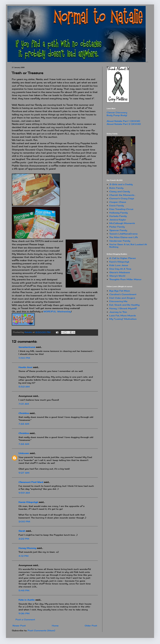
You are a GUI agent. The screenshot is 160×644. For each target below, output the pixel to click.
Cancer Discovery (117, 112)
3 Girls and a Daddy (121, 184)
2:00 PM (24, 521)
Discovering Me (118, 301)
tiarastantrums (27, 347)
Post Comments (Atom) (41, 630)
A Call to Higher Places (123, 258)
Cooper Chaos (118, 202)
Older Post (91, 626)
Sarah (22, 531)
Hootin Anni (25, 367)
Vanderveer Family (120, 241)
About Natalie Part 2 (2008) (124, 124)
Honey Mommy (27, 548)
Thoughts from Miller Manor (125, 279)
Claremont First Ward (31, 482)
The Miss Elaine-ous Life (124, 237)
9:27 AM (24, 473)
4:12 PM (23, 556)
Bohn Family (116, 188)
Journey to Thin (118, 312)
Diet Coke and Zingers (122, 298)
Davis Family (117, 206)
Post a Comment (25, 619)
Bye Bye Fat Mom (120, 291)
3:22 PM (24, 539)
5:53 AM (24, 387)
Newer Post (19, 626)
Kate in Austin (27, 600)
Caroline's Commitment (123, 294)
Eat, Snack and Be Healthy (124, 305)
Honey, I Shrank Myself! (123, 308)
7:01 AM (24, 404)
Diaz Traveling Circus (121, 209)
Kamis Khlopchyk (28, 502)
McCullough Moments (122, 223)
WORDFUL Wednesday (57, 311)
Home (55, 626)
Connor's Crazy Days (122, 198)
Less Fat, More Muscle (123, 315)
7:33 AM (24, 424)
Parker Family (117, 227)
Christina (24, 413)
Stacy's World (117, 276)
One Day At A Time (120, 269)
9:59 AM (24, 493)
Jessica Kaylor (118, 220)
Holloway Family (119, 213)
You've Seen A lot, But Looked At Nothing (128, 246)
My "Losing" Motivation (123, 319)
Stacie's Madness (120, 272)
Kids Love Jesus (119, 265)
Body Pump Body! (117, 115)
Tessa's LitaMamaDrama (123, 234)
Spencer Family (118, 230)
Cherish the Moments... (122, 195)
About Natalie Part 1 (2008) (123, 121)
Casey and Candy (120, 191)
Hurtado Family (118, 216)
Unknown (24, 453)
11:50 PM (24, 358)
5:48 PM (24, 590)
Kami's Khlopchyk (119, 262)
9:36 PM (24, 613)
